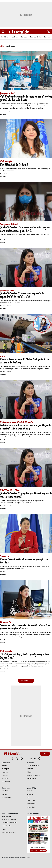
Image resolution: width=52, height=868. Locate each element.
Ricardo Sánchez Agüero (6, 111)
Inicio (2, 46)
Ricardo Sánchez (4, 240)
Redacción (3, 572)
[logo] (17, 754)
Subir (45, 754)
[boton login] (49, 32)
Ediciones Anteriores (38, 851)
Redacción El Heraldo (5, 306)
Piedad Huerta (10, 46)
